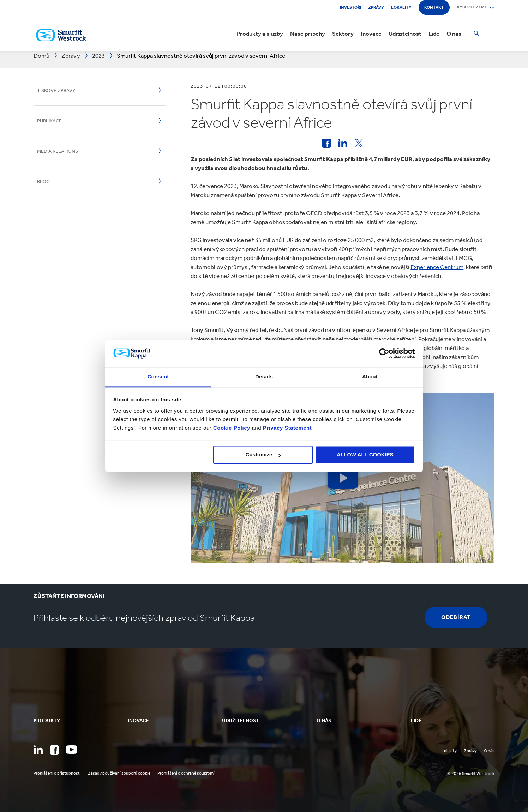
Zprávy (376, 7)
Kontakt (434, 7)
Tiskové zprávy (56, 90)
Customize (263, 455)
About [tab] (370, 377)
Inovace (371, 34)
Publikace (49, 121)
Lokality (401, 7)
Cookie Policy (232, 428)
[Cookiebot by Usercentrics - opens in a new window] (384, 353)
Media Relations (58, 151)
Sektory (343, 34)
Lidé (434, 34)
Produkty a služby (260, 34)
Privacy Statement (286, 428)
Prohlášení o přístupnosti (57, 773)
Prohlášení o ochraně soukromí (186, 773)
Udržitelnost (405, 34)
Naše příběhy (308, 34)
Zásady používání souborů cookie (119, 773)
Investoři (350, 7)
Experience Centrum (437, 267)
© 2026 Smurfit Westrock (471, 774)
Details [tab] (264, 377)
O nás (454, 34)
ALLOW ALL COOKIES (365, 455)
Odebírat (456, 617)
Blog (43, 181)
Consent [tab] (158, 377)
